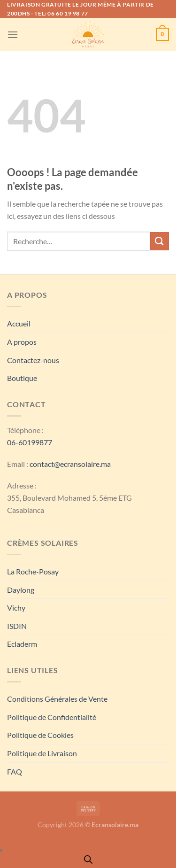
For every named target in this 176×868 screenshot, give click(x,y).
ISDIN (17, 626)
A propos (22, 342)
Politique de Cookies (40, 735)
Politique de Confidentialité (52, 717)
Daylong (21, 590)
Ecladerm (22, 644)
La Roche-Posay (33, 571)
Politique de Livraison (42, 753)
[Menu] (13, 35)
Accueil (19, 323)
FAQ (15, 771)
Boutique (22, 378)
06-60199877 (30, 442)
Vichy (16, 608)
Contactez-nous (33, 360)
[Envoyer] (160, 241)
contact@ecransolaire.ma (70, 464)
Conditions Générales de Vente (57, 699)
